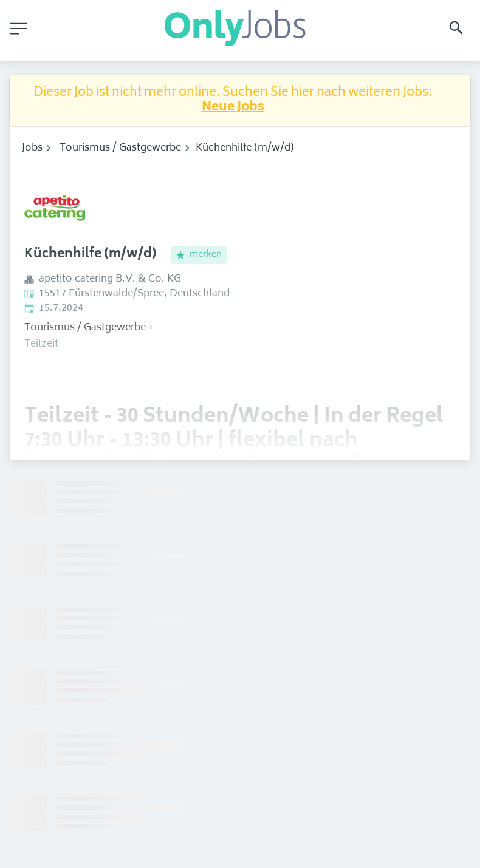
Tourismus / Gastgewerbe (120, 148)
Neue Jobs (233, 108)
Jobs (32, 148)
